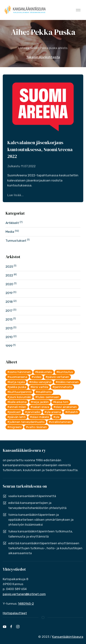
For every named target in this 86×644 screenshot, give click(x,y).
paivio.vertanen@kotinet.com (24, 594)
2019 (9, 293)
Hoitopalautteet (15, 613)
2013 (9, 328)
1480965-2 (26, 604)
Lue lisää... (15, 195)
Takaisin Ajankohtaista (43, 57)
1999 (9, 346)
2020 (9, 284)
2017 (9, 311)
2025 (9, 267)
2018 (9, 302)
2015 (9, 319)
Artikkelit (12, 223)
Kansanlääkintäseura (68, 637)
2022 (9, 275)
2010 (9, 337)
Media (10, 232)
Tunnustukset (16, 241)
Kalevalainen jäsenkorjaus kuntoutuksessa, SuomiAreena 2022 (40, 149)
